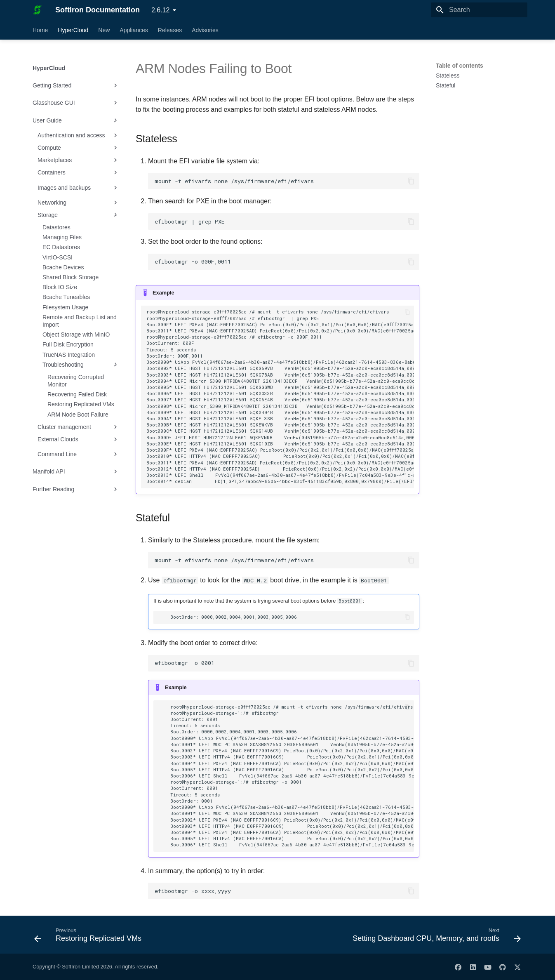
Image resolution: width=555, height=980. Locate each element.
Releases (170, 30)
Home (40, 30)
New (104, 30)
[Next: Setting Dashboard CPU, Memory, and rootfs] (435, 937)
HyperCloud (73, 30)
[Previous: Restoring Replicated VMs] (90, 937)
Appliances (134, 30)
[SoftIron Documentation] (37, 10)
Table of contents (460, 66)
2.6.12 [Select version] (160, 10)
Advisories (205, 30)
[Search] (479, 10)
